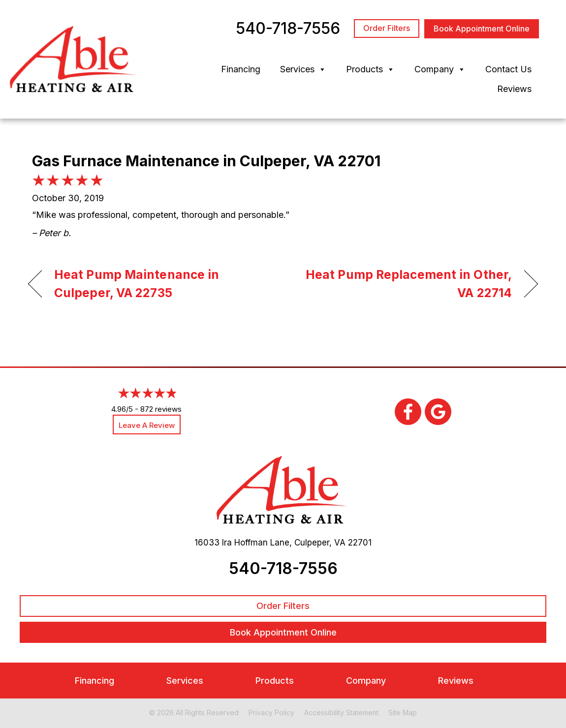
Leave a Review (147, 425)
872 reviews (161, 409)
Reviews (514, 89)
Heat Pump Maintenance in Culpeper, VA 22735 (137, 284)
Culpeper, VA (320, 543)
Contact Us (508, 69)
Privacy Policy (271, 713)
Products (370, 69)
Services (303, 69)
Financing (241, 69)
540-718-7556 (283, 568)
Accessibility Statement (341, 713)
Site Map (403, 713)
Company (440, 69)
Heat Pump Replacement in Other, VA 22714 (405, 284)
